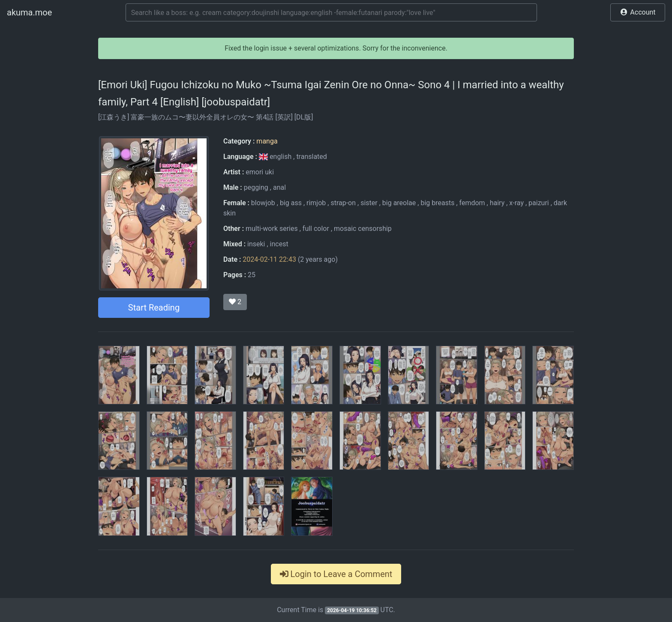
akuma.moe (29, 12)
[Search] (331, 12)
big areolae (399, 203)
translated (311, 157)
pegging (256, 187)
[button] (638, 12)
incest (279, 244)
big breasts (437, 203)
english (276, 157)
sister (369, 203)
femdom (472, 203)
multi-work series (272, 229)
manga (267, 141)
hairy (497, 203)
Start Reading (154, 308)
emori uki (260, 172)
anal (279, 187)
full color (316, 229)
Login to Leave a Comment (336, 574)
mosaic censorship (363, 229)
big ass (291, 203)
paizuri (539, 203)
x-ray (516, 203)
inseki (256, 244)
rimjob (316, 203)
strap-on (343, 203)
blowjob (263, 203)
